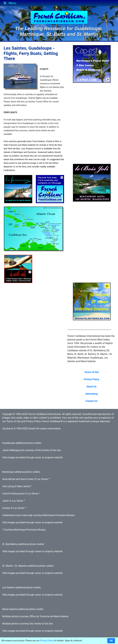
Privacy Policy (91, 379)
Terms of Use (91, 372)
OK (111, 641)
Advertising (92, 394)
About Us (91, 387)
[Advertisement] (54, 274)
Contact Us (92, 401)
